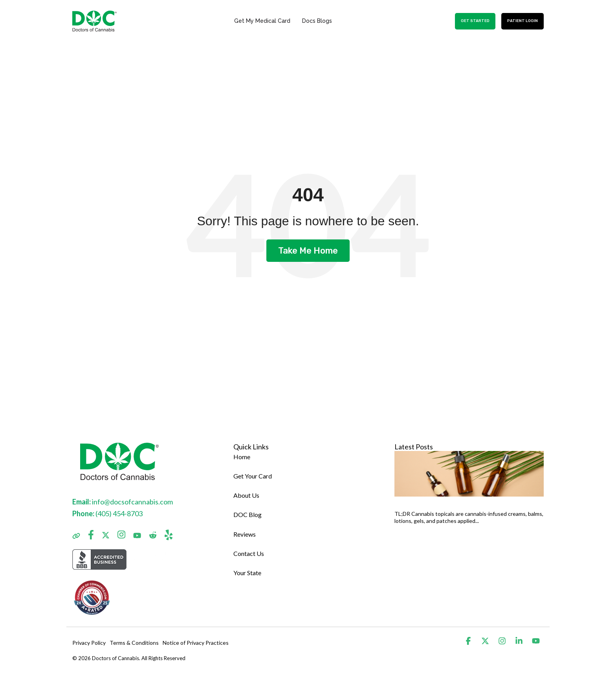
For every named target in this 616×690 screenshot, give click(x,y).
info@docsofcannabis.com (132, 502)
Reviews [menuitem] (245, 534)
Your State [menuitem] (247, 573)
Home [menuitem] (242, 457)
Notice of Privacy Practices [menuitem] (196, 643)
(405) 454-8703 (119, 513)
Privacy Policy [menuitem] (89, 643)
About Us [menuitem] (246, 495)
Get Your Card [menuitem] (253, 476)
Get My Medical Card (262, 21)
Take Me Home (308, 251)
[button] (469, 641)
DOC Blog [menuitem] (247, 514)
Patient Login (522, 21)
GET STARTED (475, 21)
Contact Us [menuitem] (249, 553)
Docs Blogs (317, 21)
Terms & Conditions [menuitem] (134, 643)
